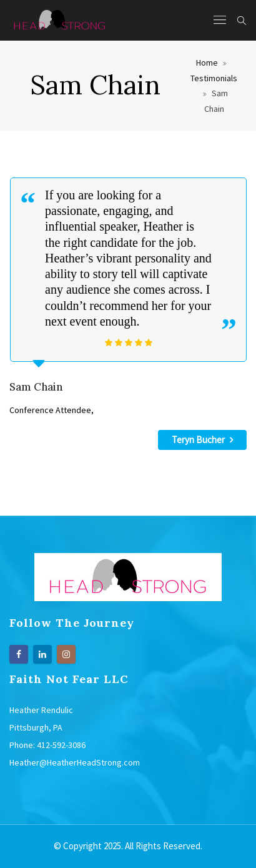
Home (207, 62)
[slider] (129, 342)
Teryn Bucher (202, 440)
